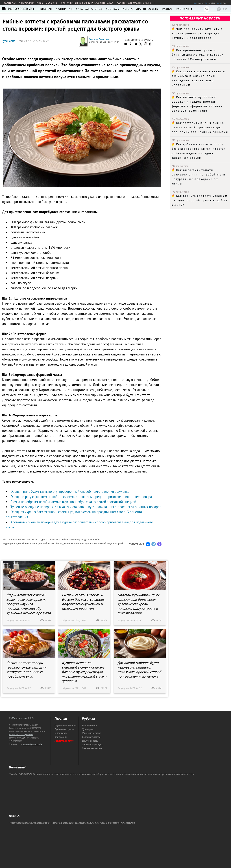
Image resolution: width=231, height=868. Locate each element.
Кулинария (64, 9)
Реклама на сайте (64, 741)
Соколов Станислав (99, 39)
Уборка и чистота (119, 9)
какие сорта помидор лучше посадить (30, 3)
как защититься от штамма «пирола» (87, 3)
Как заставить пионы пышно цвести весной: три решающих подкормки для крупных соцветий (200, 128)
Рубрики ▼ (185, 9)
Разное (167, 9)
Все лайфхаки (89, 725)
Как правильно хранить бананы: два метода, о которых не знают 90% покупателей (198, 55)
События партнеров (93, 745)
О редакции (61, 733)
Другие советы (148, 9)
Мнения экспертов (92, 748)
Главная (46, 9)
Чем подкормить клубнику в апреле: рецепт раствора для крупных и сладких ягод (197, 33)
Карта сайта (61, 737)
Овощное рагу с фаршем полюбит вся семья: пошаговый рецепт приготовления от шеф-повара (81, 497)
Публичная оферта (64, 729)
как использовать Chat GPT (136, 3)
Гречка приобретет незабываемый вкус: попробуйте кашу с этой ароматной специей (73, 502)
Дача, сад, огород (89, 9)
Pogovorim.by (19, 718)
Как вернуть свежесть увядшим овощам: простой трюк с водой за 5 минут (200, 200)
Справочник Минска (65, 725)
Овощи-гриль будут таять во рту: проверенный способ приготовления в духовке (70, 491)
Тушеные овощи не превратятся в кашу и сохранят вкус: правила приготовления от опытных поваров (86, 507)
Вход (222, 9)
